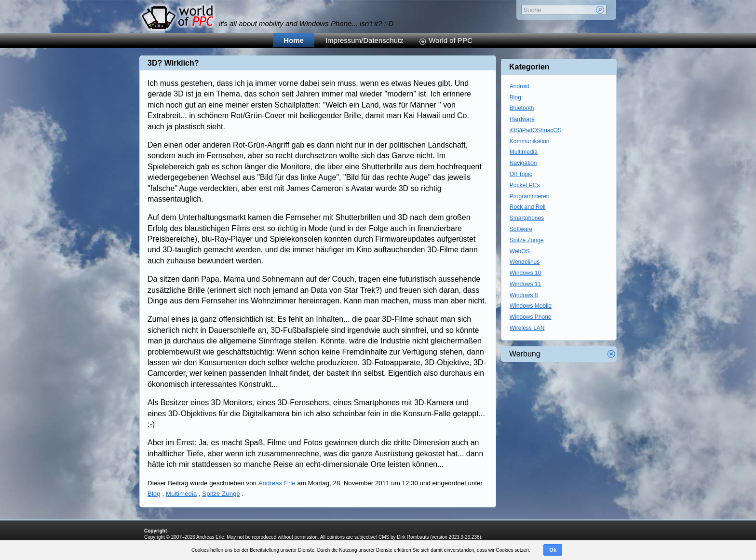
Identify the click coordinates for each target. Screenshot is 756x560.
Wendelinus (525, 262)
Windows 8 (524, 295)
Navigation (523, 163)
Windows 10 (525, 273)
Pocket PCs (525, 185)
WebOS (520, 251)
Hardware (522, 119)
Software (521, 229)
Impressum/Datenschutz (364, 40)
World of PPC (451, 40)
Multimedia (181, 494)
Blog (154, 494)
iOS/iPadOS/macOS (536, 130)
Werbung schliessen (611, 354)
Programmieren (530, 196)
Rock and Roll (528, 207)
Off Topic (521, 174)
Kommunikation (530, 141)
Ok (553, 550)
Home (294, 40)
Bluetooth (522, 108)
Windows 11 (525, 284)
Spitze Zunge (221, 494)
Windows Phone (531, 317)
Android (520, 86)
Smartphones (527, 218)
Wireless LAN (527, 328)
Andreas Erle (277, 483)
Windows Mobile (531, 306)
